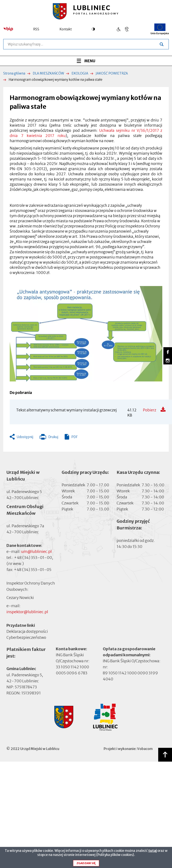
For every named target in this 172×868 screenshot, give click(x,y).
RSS (36, 29)
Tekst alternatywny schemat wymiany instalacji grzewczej (66, 410)
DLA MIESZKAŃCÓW (48, 73)
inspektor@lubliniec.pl (27, 612)
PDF (74, 437)
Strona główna (14, 73)
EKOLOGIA (80, 73)
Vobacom (145, 749)
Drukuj (49, 438)
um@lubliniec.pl (36, 551)
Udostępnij (25, 437)
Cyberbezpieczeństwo (26, 637)
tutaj (152, 851)
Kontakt (66, 29)
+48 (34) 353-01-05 (33, 570)
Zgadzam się (86, 864)
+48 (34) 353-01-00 (33, 558)
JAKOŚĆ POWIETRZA (112, 73)
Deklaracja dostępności (27, 631)
